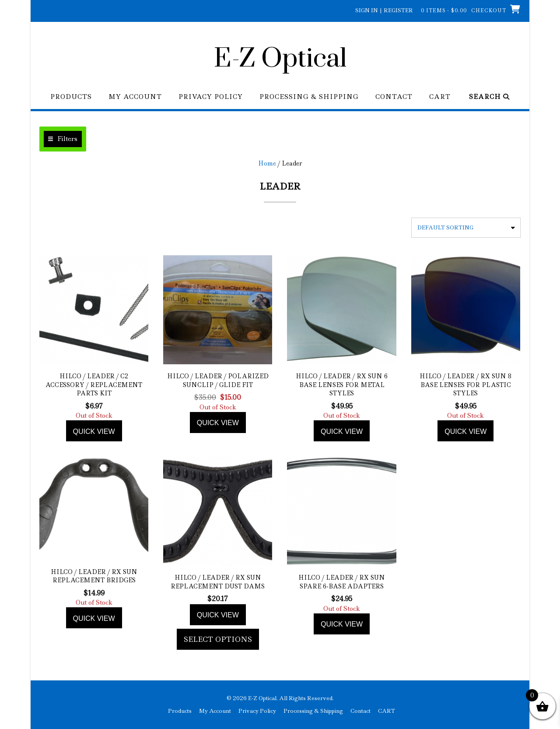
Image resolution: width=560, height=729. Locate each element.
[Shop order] (466, 228)
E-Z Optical (280, 59)
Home (267, 163)
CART (440, 97)
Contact (394, 97)
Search (489, 97)
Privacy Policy (211, 97)
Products (71, 97)
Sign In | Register (384, 10)
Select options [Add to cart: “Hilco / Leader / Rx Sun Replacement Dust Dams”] (218, 639)
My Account (135, 97)
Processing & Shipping (309, 97)
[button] (63, 139)
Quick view (94, 431)
